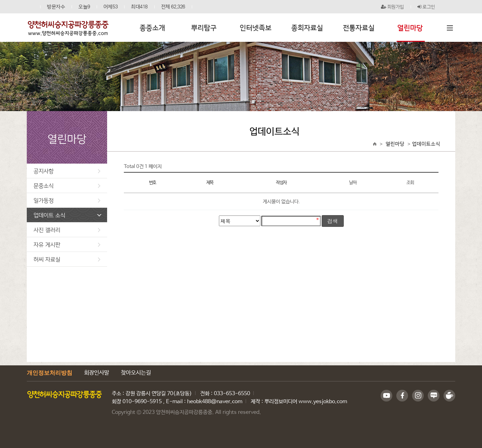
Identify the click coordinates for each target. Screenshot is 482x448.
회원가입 (393, 7)
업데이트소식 (426, 144)
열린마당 (395, 144)
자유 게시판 (67, 244)
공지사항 (67, 171)
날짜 (353, 183)
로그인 (426, 7)
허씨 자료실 (67, 259)
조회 (410, 183)
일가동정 (67, 200)
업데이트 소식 (67, 215)
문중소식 (67, 186)
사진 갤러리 (67, 230)
